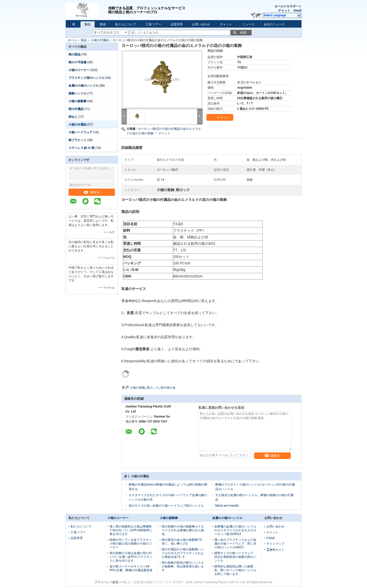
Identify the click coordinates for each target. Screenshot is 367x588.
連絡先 (92, 192)
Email (298, 11)
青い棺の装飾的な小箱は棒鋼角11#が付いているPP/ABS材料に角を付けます (131, 530)
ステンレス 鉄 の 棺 (82, 148)
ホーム (72, 40)
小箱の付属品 (100, 40)
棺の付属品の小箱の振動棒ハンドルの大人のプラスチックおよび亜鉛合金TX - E (183, 553)
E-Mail (271, 538)
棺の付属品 (76, 109)
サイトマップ (275, 544)
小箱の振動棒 (78, 101)
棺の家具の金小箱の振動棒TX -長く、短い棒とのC (182, 542)
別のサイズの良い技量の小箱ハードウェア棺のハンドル (166, 506)
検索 (243, 33)
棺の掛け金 (168, 388)
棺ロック (153, 388)
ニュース (248, 24)
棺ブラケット (78, 140)
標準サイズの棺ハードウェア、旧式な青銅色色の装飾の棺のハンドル (235, 557)
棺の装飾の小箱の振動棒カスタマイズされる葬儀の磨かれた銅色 (183, 530)
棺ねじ (73, 117)
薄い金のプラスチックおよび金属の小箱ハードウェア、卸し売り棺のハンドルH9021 (235, 544)
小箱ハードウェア (81, 132)
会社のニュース (274, 24)
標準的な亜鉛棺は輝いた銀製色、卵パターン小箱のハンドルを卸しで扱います (235, 570)
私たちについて (126, 24)
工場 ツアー (153, 24)
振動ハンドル (78, 93)
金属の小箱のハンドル (84, 86)
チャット (284, 11)
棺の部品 (75, 54)
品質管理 (177, 24)
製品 (88, 24)
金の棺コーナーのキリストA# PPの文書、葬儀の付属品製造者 (131, 568)
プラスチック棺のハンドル (87, 78)
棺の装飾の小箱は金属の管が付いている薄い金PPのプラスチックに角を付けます (131, 557)
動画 (103, 24)
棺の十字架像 (78, 62)
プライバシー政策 (106, 582)
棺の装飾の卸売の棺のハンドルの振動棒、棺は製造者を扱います (183, 566)
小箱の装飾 (137, 388)
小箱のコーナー (79, 70)
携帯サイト (275, 550)
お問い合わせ (201, 24)
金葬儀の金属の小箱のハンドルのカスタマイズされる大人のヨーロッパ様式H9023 (235, 530)
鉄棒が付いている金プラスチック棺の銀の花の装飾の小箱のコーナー (131, 544)
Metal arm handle (227, 506)
